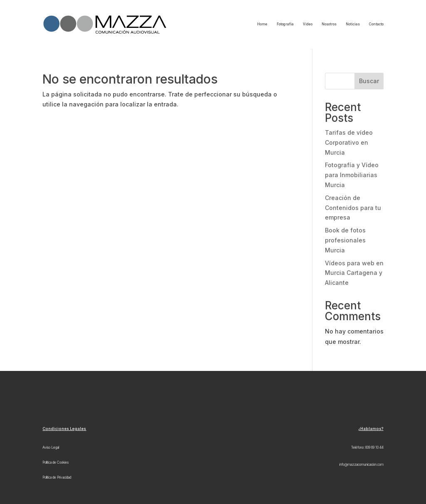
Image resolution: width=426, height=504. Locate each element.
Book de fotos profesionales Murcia (345, 240)
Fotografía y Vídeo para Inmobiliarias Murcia (352, 175)
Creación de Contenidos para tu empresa (353, 208)
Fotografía (285, 24)
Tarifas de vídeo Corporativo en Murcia (349, 142)
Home (262, 24)
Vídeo (308, 24)
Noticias (353, 24)
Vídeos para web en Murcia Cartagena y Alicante (354, 273)
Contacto (376, 24)
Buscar (369, 81)
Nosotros (329, 24)
